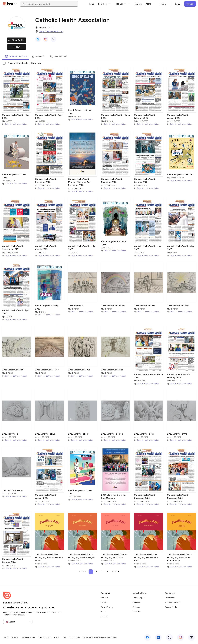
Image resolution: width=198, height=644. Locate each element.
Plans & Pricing (107, 607)
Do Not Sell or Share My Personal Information (100, 638)
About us (104, 598)
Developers (170, 598)
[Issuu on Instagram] (180, 637)
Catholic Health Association (16, 124)
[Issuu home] (10, 4)
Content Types (139, 598)
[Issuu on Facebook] (147, 637)
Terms (6, 637)
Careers (104, 602)
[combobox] (51, 4)
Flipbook (136, 607)
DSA (64, 637)
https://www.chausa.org (51, 31)
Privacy (15, 637)
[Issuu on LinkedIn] (158, 637)
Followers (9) (58, 57)
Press (103, 612)
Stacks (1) (38, 57)
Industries (137, 612)
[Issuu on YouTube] (191, 637)
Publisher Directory (173, 602)
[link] (92, 4)
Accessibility (75, 637)
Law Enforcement (28, 637)
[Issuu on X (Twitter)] (169, 637)
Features (136, 602)
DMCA (57, 637)
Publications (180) (16, 57)
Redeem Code (171, 607)
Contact (104, 616)
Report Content (45, 637)
